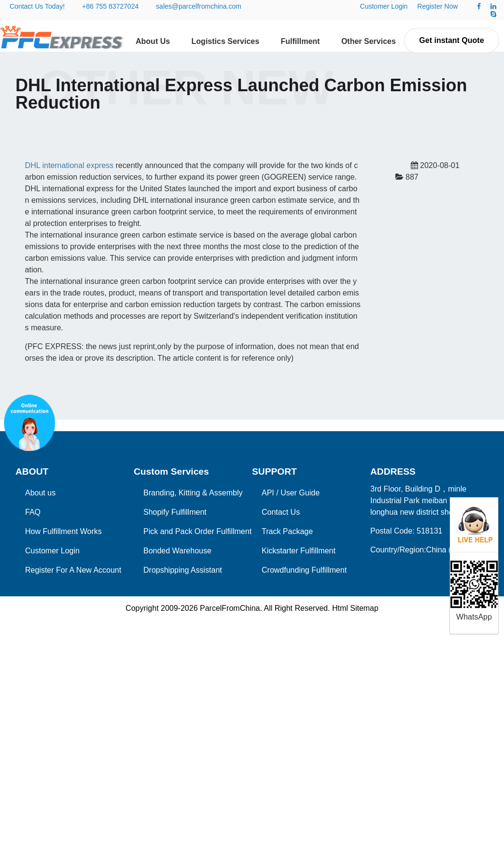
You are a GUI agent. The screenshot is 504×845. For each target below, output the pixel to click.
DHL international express (70, 165)
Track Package (287, 531)
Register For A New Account (73, 570)
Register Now (437, 6)
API (268, 493)
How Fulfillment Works (63, 531)
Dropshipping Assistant (183, 570)
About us (40, 493)
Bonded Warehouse (177, 551)
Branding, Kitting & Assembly (193, 493)
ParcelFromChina (230, 608)
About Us (153, 41)
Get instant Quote (451, 40)
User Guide (300, 493)
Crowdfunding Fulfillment (304, 570)
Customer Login (384, 6)
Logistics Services (226, 41)
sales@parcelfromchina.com (199, 6)
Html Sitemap (355, 608)
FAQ (33, 512)
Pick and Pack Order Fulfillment (197, 531)
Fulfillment (301, 41)
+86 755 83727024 (110, 6)
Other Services (369, 41)
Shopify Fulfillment (175, 512)
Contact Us (281, 512)
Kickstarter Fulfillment (299, 551)
